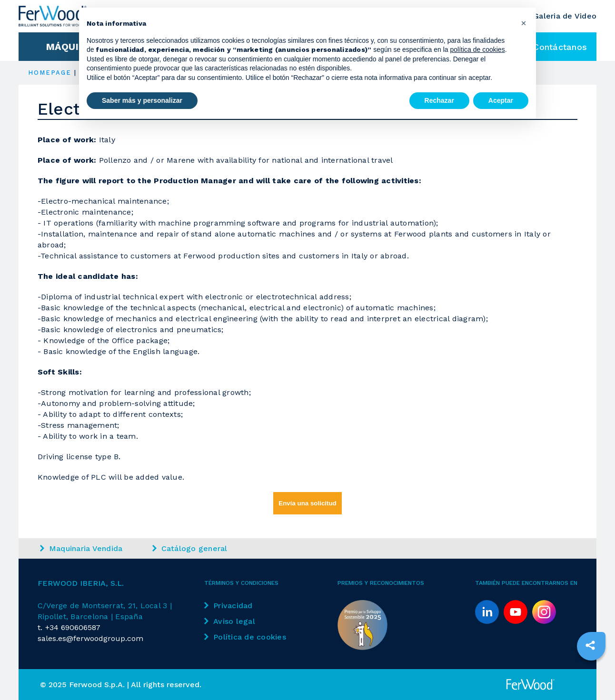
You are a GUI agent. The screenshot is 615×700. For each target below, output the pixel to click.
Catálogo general (190, 548)
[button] (524, 23)
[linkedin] (487, 612)
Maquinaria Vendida (81, 548)
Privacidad (228, 606)
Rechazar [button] (439, 100)
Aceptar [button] (501, 100)
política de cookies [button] (477, 49)
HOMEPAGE (50, 73)
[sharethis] (590, 645)
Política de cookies (245, 637)
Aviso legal (230, 621)
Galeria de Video (565, 16)
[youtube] (516, 612)
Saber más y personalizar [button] (142, 100)
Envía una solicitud (307, 503)
